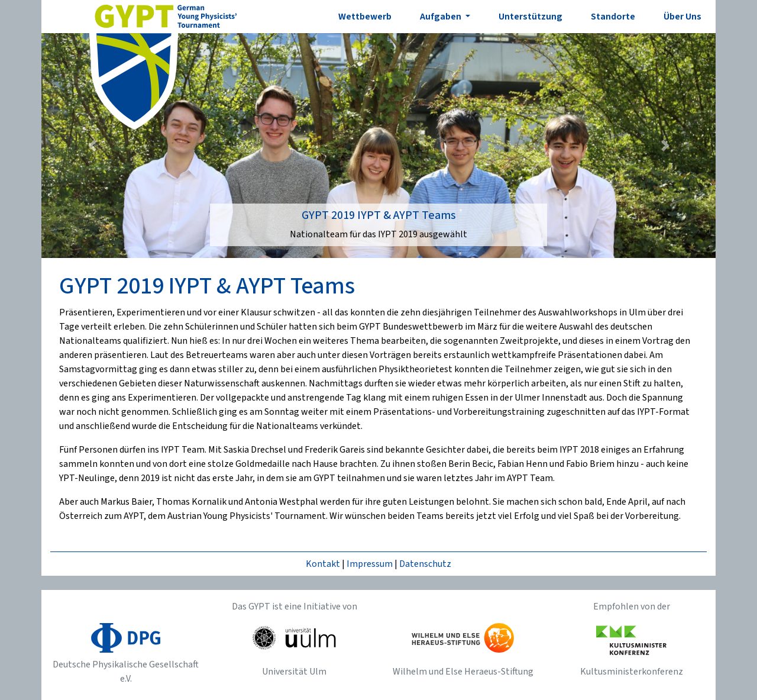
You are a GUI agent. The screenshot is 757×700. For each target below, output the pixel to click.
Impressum (370, 564)
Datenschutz (425, 564)
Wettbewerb (365, 17)
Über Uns (682, 17)
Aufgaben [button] (441, 17)
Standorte (613, 17)
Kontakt (323, 564)
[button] (92, 146)
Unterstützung (530, 17)
